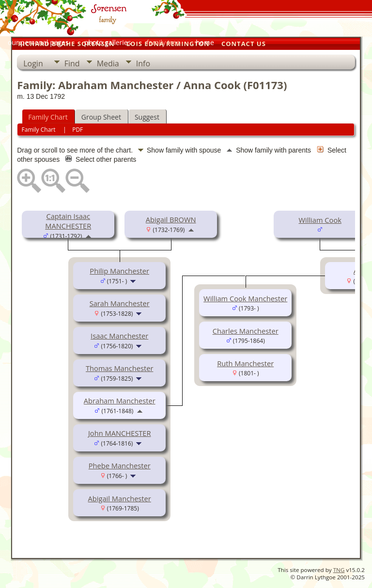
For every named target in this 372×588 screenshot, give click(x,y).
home (205, 42)
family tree (163, 42)
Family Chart (48, 117)
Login (33, 63)
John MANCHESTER (120, 433)
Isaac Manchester (119, 336)
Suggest (147, 117)
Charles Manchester (246, 331)
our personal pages (38, 42)
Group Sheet (101, 117)
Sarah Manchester (120, 303)
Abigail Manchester (120, 498)
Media (108, 63)
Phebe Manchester (120, 465)
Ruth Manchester (245, 363)
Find (72, 63)
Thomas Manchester (119, 368)
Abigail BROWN (171, 219)
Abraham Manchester (120, 401)
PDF (77, 130)
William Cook (320, 220)
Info (143, 63)
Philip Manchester (119, 271)
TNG (339, 570)
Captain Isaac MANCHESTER (68, 221)
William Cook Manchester (245, 298)
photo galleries (108, 42)
